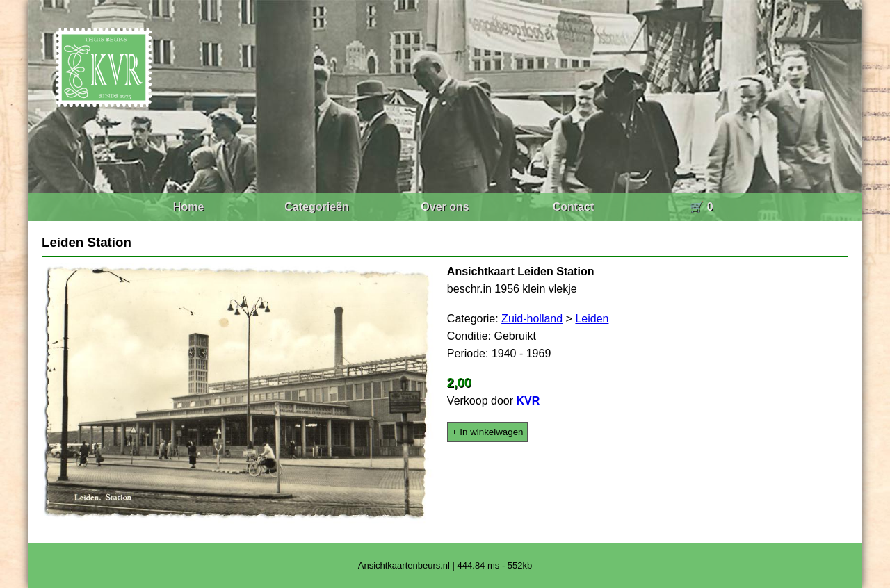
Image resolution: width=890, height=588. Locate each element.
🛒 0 (701, 207)
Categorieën (316, 207)
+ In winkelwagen (488, 432)
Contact (574, 207)
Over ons (445, 207)
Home (188, 207)
